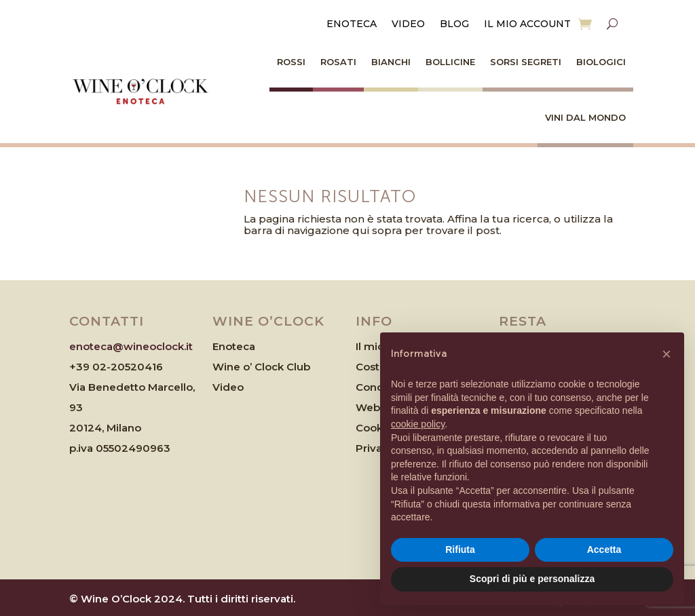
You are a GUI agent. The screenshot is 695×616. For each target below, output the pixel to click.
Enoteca (352, 24)
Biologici (601, 62)
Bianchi (391, 62)
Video (408, 24)
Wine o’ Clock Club (261, 367)
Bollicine (450, 62)
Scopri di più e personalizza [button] (532, 579)
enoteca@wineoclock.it (131, 346)
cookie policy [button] (418, 424)
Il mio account (527, 24)
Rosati (338, 62)
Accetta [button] (604, 550)
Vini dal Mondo (585, 117)
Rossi (291, 62)
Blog (454, 24)
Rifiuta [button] (460, 550)
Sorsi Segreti (526, 62)
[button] (666, 354)
